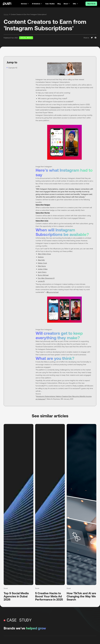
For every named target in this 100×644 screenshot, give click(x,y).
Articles (6, 14)
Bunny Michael (43, 275)
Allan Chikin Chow (44, 254)
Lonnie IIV (41, 281)
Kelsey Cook (42, 263)
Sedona (41, 257)
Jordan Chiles (43, 269)
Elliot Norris (42, 266)
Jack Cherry (42, 272)
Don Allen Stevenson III (46, 278)
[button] (25, 4)
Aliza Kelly (41, 260)
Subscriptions (56, 107)
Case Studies (50, 4)
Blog (59, 4)
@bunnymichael (53, 292)
